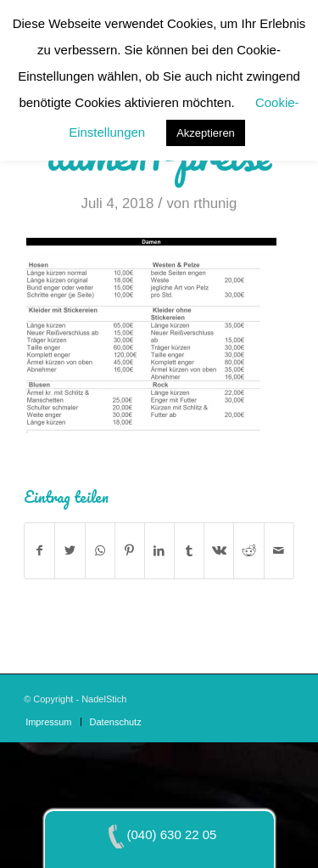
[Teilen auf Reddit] (248, 551)
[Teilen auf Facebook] (39, 551)
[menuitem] (48, 722)
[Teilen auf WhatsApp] (100, 551)
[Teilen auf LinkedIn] (159, 551)
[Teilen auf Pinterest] (130, 551)
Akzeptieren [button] (206, 133)
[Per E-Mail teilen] (279, 551)
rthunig (215, 203)
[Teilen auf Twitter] (70, 551)
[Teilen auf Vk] (219, 551)
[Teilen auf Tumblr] (189, 551)
